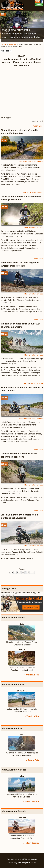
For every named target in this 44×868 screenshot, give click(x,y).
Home (4, 44)
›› (33, 572)
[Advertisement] (22, 92)
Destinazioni (13, 44)
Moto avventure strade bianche (31, 161)
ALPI (41, 126)
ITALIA (35, 126)
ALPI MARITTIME (36, 192)
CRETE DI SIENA (36, 383)
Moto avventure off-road (34, 228)
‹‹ (10, 572)
